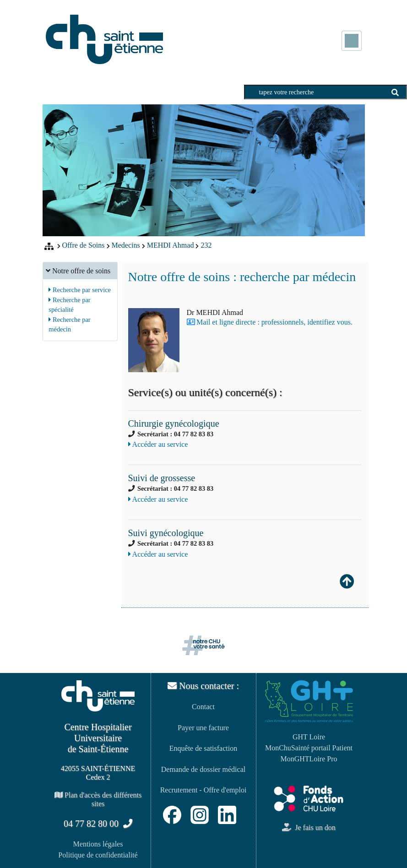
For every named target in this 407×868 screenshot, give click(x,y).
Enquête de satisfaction (203, 748)
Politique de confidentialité (98, 855)
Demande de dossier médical (203, 769)
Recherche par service (80, 290)
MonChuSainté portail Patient (309, 748)
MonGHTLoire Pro (309, 759)
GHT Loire (309, 737)
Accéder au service (158, 444)
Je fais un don (309, 827)
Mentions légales (98, 844)
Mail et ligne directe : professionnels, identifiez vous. (274, 322)
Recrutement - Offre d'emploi (203, 790)
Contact (203, 707)
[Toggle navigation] (352, 41)
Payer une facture (203, 728)
